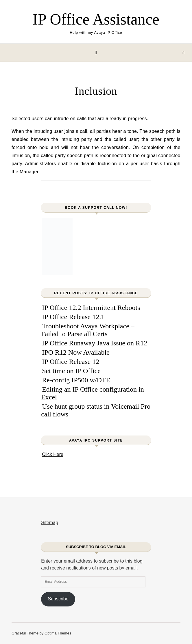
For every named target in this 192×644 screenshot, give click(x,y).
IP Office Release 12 (71, 362)
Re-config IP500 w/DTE (76, 380)
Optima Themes (58, 633)
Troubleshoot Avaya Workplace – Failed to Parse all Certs (88, 330)
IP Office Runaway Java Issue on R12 (95, 343)
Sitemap (50, 523)
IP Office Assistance (96, 19)
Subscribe (58, 599)
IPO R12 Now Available (76, 352)
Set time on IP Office (71, 371)
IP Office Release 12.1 (73, 317)
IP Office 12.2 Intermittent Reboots (91, 308)
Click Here (53, 454)
